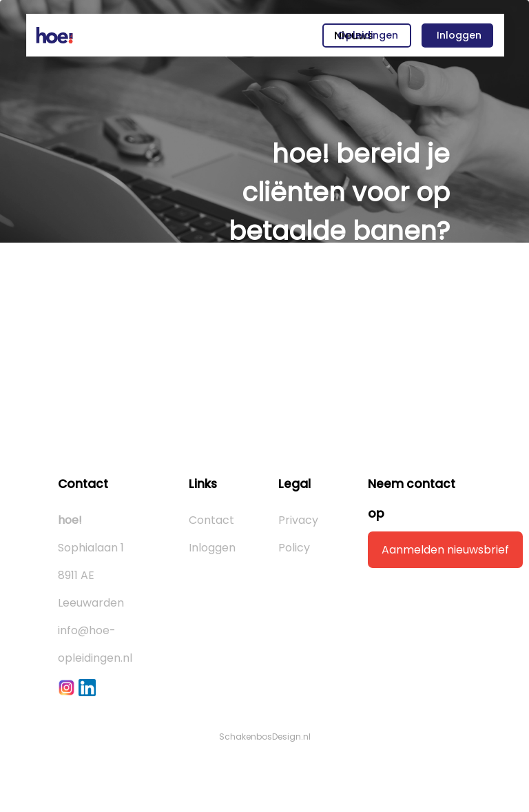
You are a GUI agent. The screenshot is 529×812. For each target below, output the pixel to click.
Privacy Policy (298, 534)
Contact (211, 520)
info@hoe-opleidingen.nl (95, 644)
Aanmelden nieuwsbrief (445, 550)
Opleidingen (368, 35)
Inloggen (459, 35)
